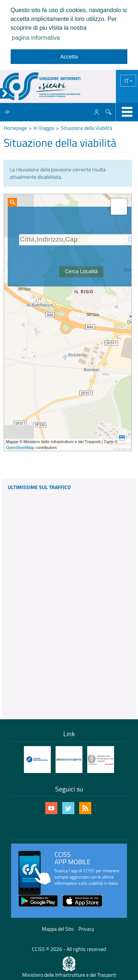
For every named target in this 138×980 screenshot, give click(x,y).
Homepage (15, 128)
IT (127, 81)
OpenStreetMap (20, 448)
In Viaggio (44, 128)
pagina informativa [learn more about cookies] (36, 38)
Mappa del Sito (58, 929)
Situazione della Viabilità (86, 128)
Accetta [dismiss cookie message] (69, 57)
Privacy (86, 929)
